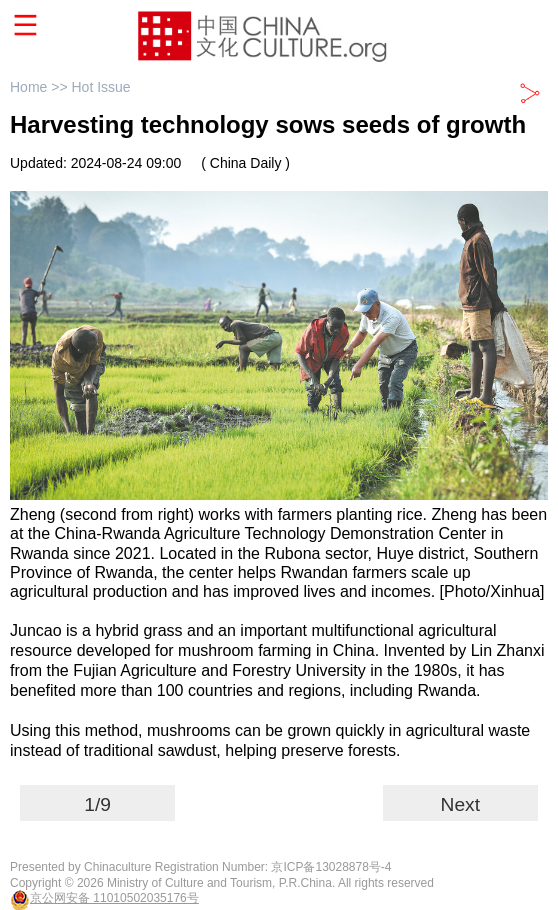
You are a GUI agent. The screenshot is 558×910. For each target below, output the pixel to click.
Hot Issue (100, 87)
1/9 (97, 804)
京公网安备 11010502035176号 (114, 898)
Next (460, 804)
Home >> (40, 87)
